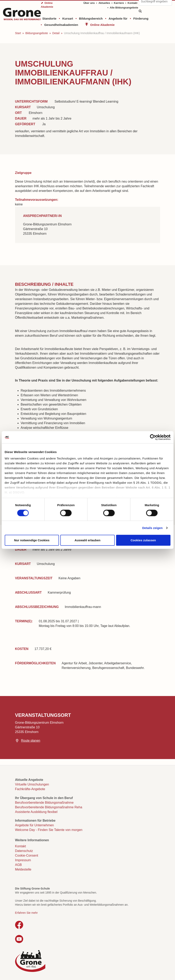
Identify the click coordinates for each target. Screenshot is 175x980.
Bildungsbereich (91, 18)
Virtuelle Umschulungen (32, 784)
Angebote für (118, 18)
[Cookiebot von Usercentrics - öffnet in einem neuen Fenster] (153, 437)
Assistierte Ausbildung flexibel (36, 812)
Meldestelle (23, 869)
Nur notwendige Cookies (32, 540)
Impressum (23, 860)
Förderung (141, 18)
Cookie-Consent (27, 855)
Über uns (89, 3)
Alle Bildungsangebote (124, 8)
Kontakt (133, 3)
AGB (19, 865)
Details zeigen (152, 528)
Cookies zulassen (143, 540)
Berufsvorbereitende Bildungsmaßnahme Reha (49, 807)
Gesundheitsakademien (61, 25)
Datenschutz (24, 851)
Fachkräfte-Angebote (30, 789)
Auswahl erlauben (87, 540)
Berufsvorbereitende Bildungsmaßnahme (44, 803)
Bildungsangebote (37, 33)
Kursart (68, 18)
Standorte (49, 18)
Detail (56, 33)
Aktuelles (104, 3)
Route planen (31, 741)
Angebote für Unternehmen (35, 825)
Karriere (119, 3)
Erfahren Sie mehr (26, 913)
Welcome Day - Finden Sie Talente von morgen (49, 830)
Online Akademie (102, 25)
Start (18, 33)
